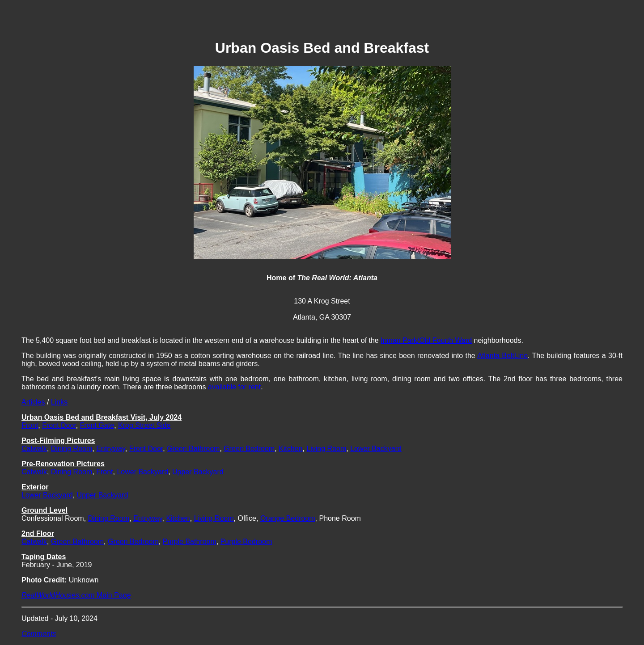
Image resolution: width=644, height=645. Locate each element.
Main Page (76, 595)
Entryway (111, 449)
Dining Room (72, 449)
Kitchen (290, 449)
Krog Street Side (144, 425)
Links (59, 402)
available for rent (234, 387)
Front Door (59, 425)
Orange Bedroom (288, 518)
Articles (33, 402)
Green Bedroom (249, 449)
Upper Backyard (198, 472)
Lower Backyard (376, 449)
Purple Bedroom (246, 542)
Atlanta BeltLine (502, 356)
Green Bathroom (193, 449)
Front (30, 425)
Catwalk (34, 449)
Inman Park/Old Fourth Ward (426, 340)
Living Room (326, 449)
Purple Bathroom (190, 542)
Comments (39, 634)
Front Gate (97, 425)
